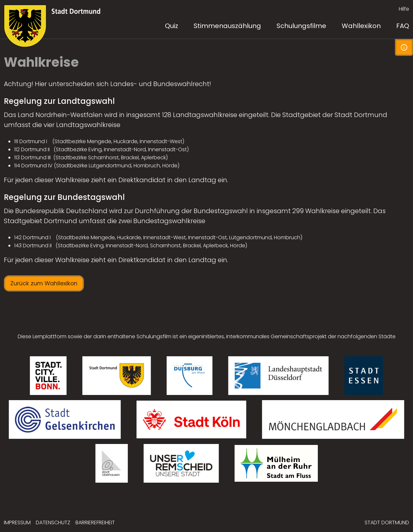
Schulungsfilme (301, 26)
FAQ (403, 26)
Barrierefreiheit (95, 522)
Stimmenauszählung (227, 26)
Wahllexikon (361, 26)
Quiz (171, 26)
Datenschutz (53, 522)
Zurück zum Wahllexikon (44, 283)
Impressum (17, 522)
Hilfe (404, 9)
